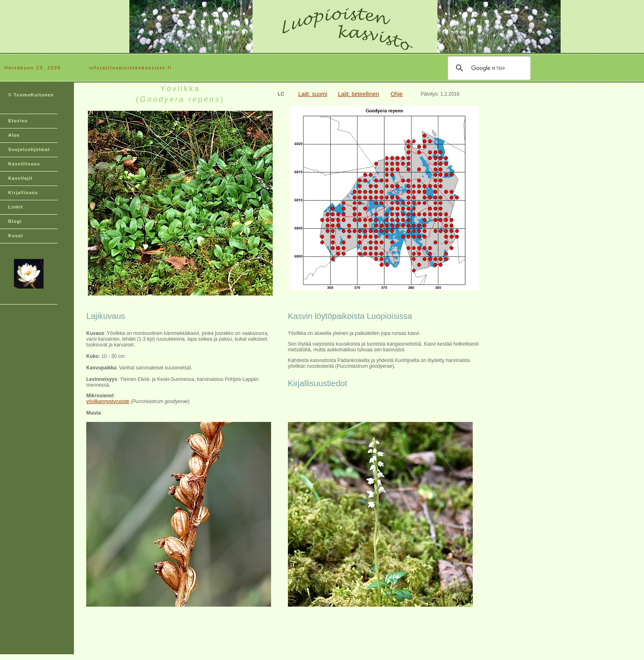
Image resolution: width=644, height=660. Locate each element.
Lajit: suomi (313, 94)
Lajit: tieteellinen (359, 94)
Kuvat (16, 236)
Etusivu (18, 121)
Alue (14, 135)
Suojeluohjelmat (29, 149)
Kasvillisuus (24, 164)
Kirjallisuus (23, 192)
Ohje (397, 94)
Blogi (15, 221)
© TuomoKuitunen (31, 95)
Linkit (16, 207)
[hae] (488, 68)
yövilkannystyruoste (108, 401)
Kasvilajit (20, 178)
